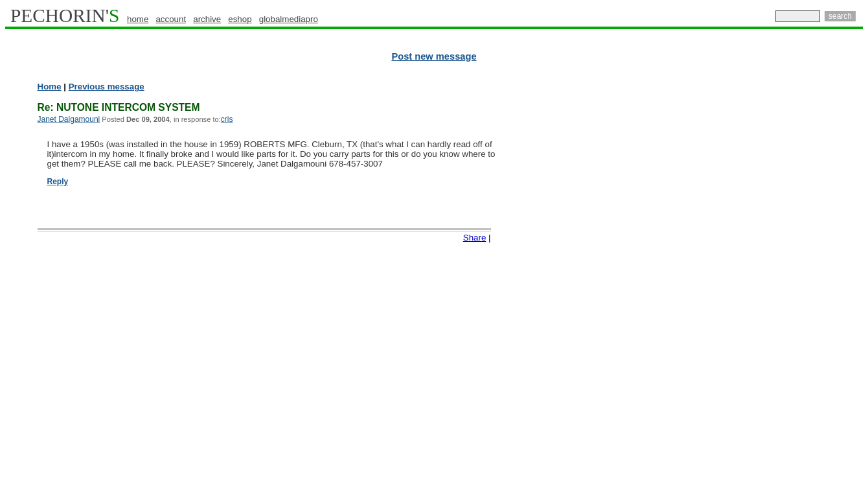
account (171, 19)
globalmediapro (289, 19)
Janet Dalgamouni (69, 119)
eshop (240, 19)
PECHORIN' (65, 16)
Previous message (107, 87)
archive (207, 19)
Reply (58, 182)
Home (50, 87)
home (138, 19)
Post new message (434, 56)
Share (475, 238)
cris (227, 119)
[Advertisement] (806, 279)
